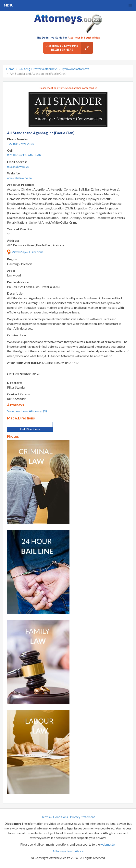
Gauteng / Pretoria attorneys (38, 69)
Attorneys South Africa (68, 851)
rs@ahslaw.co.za (18, 166)
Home (10, 69)
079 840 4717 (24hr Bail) (24, 155)
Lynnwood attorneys (75, 69)
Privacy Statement (82, 817)
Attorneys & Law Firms (70, 48)
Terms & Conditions (55, 817)
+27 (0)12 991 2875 (21, 144)
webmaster (108, 844)
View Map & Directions (25, 252)
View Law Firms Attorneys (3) (27, 411)
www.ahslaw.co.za (19, 178)
